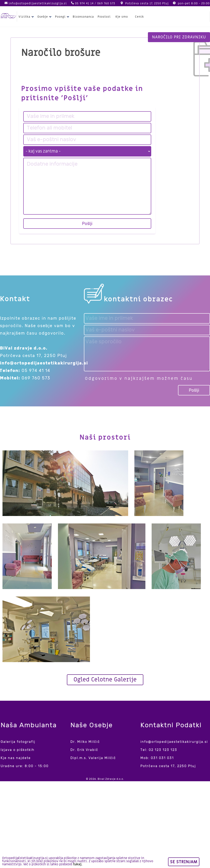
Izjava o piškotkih (18, 750)
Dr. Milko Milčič (85, 742)
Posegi (63, 17)
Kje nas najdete (16, 758)
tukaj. (78, 864)
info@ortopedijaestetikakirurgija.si (38, 3)
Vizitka (27, 17)
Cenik (139, 17)
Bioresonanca (83, 17)
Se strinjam (184, 862)
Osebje (45, 17)
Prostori (104, 17)
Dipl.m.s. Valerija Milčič (93, 758)
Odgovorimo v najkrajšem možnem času (139, 379)
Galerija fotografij (18, 742)
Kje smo (122, 17)
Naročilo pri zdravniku (179, 37)
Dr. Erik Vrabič (84, 750)
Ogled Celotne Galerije (105, 680)
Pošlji (87, 224)
